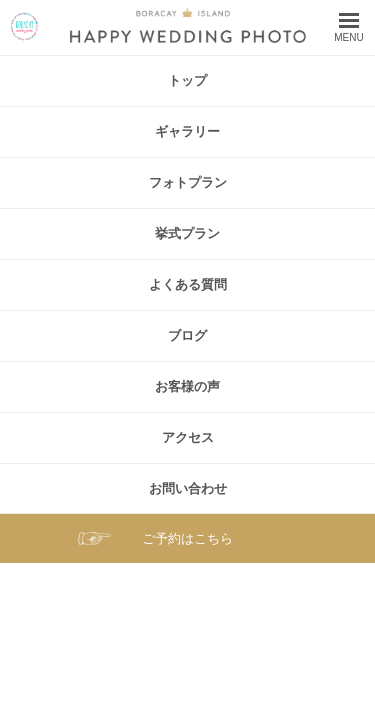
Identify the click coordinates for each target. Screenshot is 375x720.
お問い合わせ (188, 488)
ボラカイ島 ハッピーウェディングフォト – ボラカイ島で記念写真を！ (24, 26)
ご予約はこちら (187, 538)
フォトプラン (188, 182)
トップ (187, 80)
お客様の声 (187, 386)
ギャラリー (187, 131)
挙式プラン (187, 233)
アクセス (188, 437)
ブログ (187, 335)
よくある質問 (188, 284)
